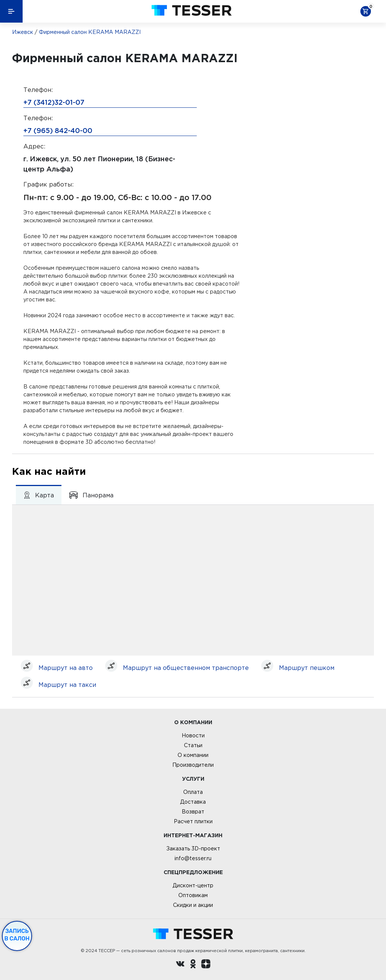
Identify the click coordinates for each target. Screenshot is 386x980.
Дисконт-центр (193, 885)
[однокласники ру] (193, 965)
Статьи (193, 745)
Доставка (193, 802)
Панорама (91, 495)
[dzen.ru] (206, 965)
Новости (193, 735)
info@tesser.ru (193, 858)
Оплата (193, 792)
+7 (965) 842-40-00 (58, 130)
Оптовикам (193, 895)
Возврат (193, 812)
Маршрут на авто (66, 668)
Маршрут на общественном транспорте (186, 668)
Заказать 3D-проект (193, 849)
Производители (193, 765)
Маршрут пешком (307, 668)
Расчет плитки (193, 821)
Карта (39, 495)
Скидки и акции (193, 905)
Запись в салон (17, 935)
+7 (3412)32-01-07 (54, 102)
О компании (193, 755)
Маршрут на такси (67, 685)
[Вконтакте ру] (180, 965)
